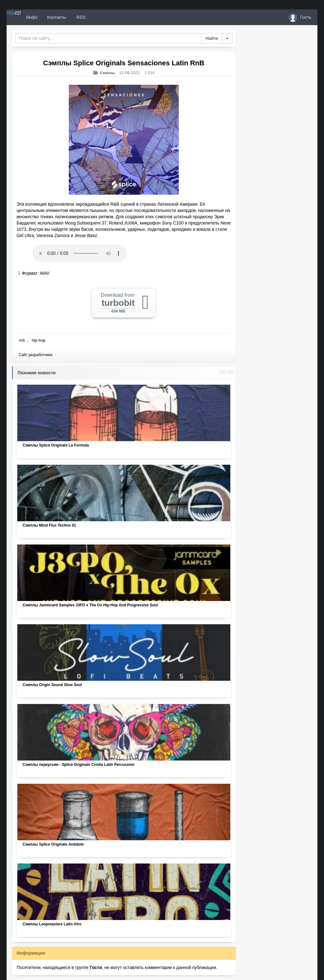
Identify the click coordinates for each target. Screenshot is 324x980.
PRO (25, 17)
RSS (103, 17)
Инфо (55, 17)
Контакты (80, 17)
